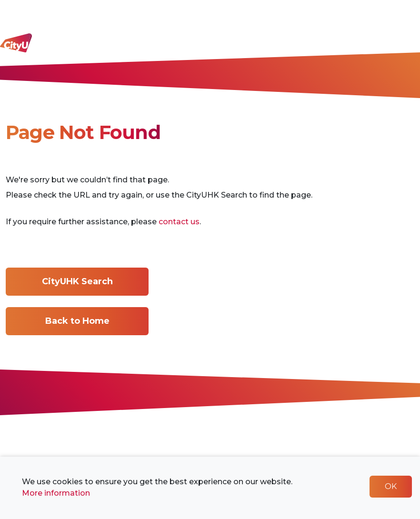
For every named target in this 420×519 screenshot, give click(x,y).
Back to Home (77, 321)
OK (391, 486)
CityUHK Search (77, 281)
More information (56, 493)
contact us (179, 222)
